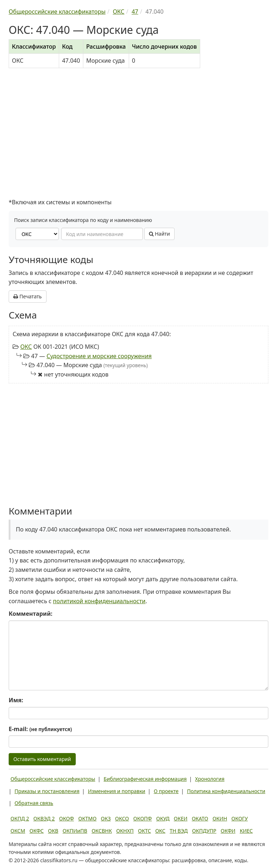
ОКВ (53, 831)
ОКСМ (18, 831)
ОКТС (145, 831)
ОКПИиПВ (75, 831)
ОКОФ (67, 818)
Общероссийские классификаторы (53, 779)
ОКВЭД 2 (44, 818)
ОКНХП (125, 831)
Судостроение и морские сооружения (99, 356)
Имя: (16, 700)
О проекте (166, 791)
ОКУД (163, 818)
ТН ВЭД (179, 831)
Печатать (28, 296)
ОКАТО (200, 818)
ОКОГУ (240, 818)
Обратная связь (34, 803)
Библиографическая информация (145, 779)
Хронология (210, 779)
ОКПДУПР (204, 831)
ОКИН (220, 818)
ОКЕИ (181, 818)
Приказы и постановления (47, 791)
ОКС (26, 347)
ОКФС (37, 831)
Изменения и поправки (117, 791)
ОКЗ (106, 818)
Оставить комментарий (42, 759)
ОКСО (122, 818)
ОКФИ (228, 831)
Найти (160, 234)
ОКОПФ (143, 818)
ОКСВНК (102, 831)
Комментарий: (30, 614)
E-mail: (40, 729)
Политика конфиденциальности (226, 791)
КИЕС (246, 831)
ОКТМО (87, 818)
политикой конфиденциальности (99, 601)
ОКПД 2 (20, 818)
